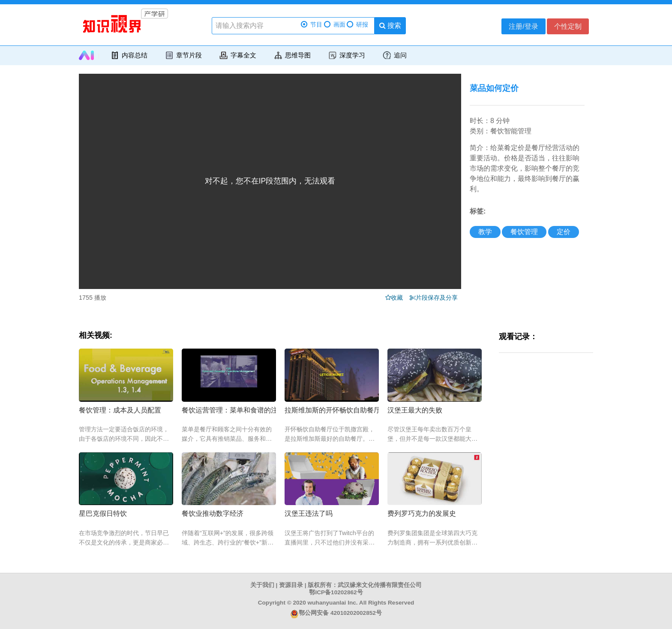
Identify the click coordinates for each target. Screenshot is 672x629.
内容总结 (129, 55)
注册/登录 (523, 26)
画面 (335, 25)
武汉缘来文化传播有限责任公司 (380, 585)
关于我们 (262, 585)
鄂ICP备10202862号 (336, 592)
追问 (394, 55)
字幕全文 (238, 55)
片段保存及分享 (438, 298)
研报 (357, 25)
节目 (312, 25)
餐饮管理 (524, 232)
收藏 (399, 298)
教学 (485, 232)
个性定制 (568, 26)
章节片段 (183, 55)
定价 (564, 232)
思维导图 (292, 55)
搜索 (390, 26)
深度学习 (346, 55)
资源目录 (291, 585)
